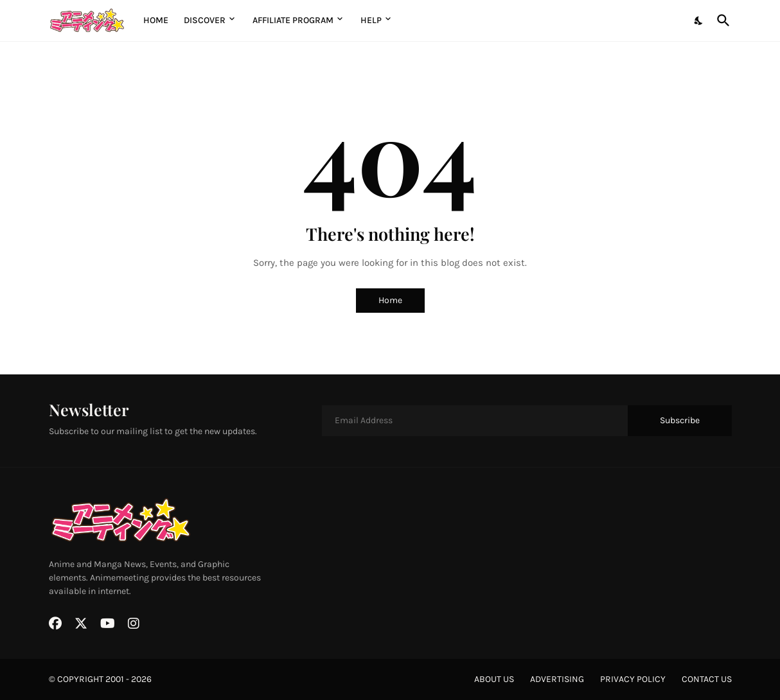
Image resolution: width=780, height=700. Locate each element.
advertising (557, 679)
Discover (205, 20)
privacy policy (633, 679)
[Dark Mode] (699, 21)
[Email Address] (475, 421)
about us (494, 679)
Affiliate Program (293, 20)
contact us (707, 679)
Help (371, 20)
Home (156, 20)
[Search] (721, 21)
